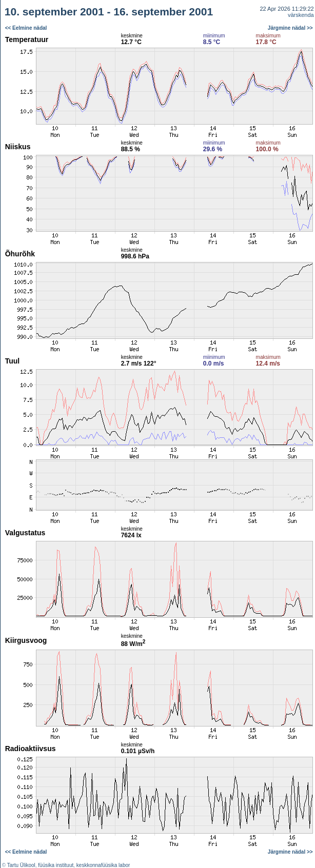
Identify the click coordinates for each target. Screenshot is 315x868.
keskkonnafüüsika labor (103, 865)
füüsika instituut (56, 865)
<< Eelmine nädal (26, 28)
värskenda (301, 15)
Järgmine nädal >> (290, 28)
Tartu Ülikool (21, 865)
